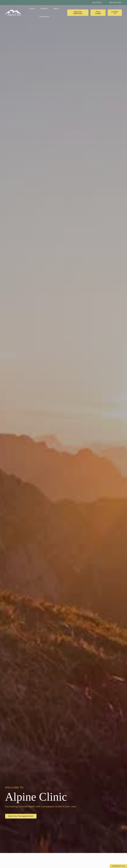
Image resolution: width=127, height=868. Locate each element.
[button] (44, 9)
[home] (13, 13)
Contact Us (115, 13)
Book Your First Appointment (21, 816)
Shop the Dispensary (78, 13)
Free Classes (98, 13)
